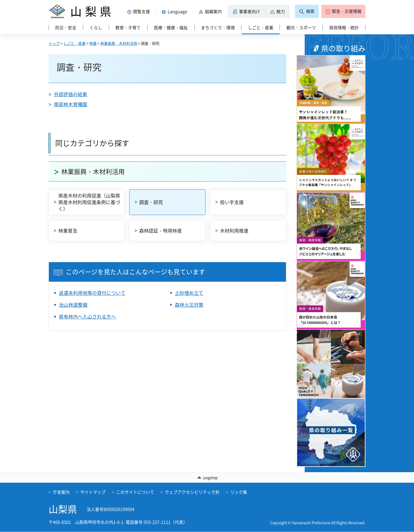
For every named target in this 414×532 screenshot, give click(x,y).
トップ (54, 43)
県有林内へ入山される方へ (87, 317)
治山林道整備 (73, 305)
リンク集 (239, 492)
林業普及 (68, 231)
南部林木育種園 (70, 104)
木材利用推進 (234, 231)
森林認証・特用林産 (161, 231)
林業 (93, 43)
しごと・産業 (74, 43)
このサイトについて (135, 492)
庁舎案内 (61, 492)
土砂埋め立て (189, 293)
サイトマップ (93, 492)
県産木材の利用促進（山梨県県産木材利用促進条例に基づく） (89, 202)
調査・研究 (151, 202)
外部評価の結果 (70, 94)
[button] (139, 11)
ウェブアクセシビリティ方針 (192, 492)
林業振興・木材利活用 (119, 43)
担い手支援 (232, 202)
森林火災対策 (189, 305)
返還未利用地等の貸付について (92, 293)
